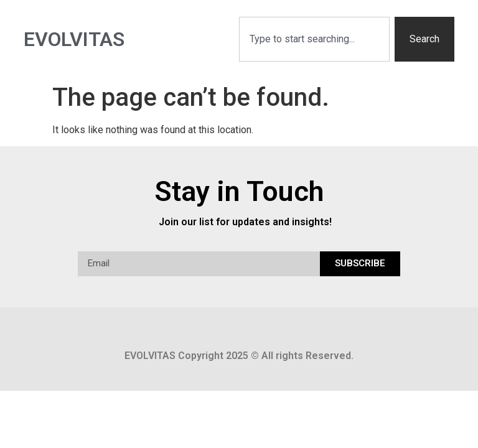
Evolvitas (74, 39)
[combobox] (314, 39)
